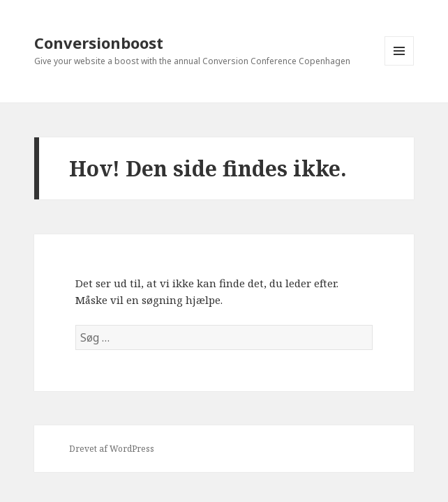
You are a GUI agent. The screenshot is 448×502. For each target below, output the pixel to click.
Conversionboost (99, 43)
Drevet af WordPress (112, 449)
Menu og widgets (400, 65)
